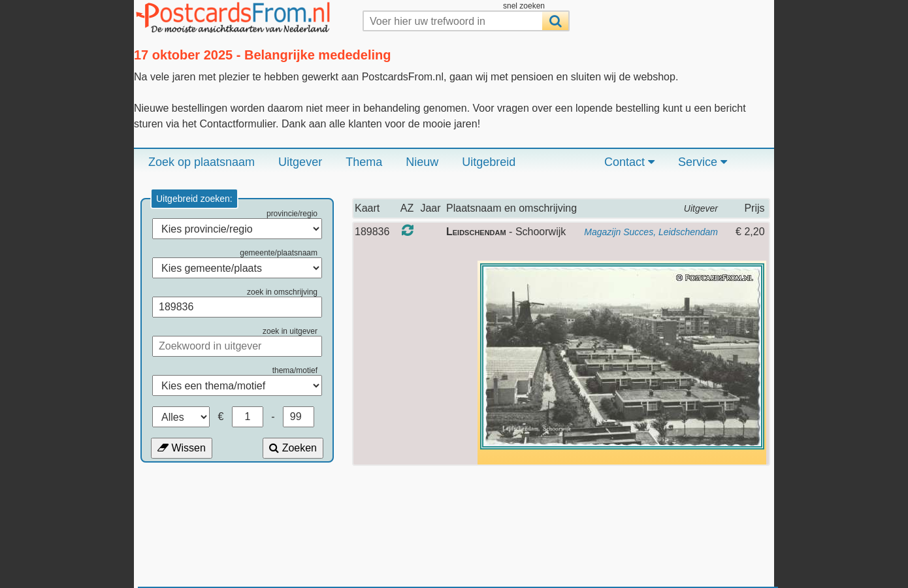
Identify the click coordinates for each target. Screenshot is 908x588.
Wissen (182, 448)
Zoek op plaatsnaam (202, 162)
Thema (364, 162)
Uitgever (300, 162)
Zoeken (293, 448)
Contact (629, 162)
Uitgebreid (489, 162)
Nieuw (422, 162)
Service (703, 162)
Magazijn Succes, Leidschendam (651, 232)
